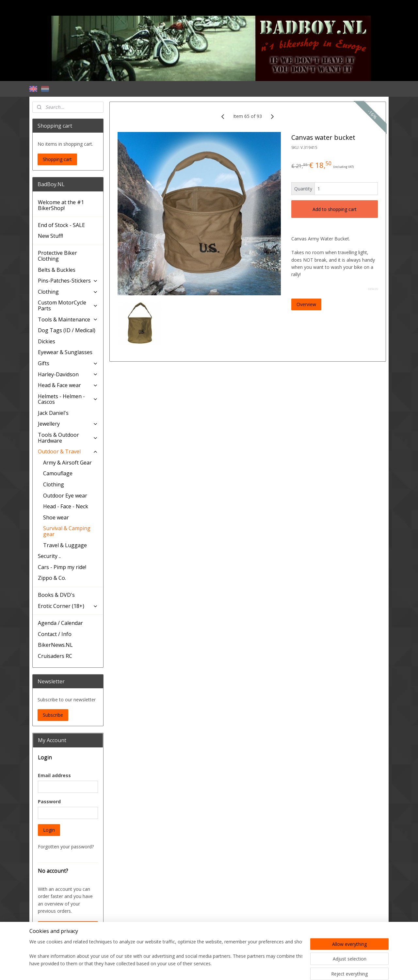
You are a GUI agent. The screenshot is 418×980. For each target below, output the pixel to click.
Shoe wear (56, 517)
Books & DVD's (56, 595)
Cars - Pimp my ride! (62, 567)
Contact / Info (55, 634)
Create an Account (63, 927)
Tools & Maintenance (68, 319)
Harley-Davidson (68, 374)
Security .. (49, 556)
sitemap (181, 968)
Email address (54, 775)
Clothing (68, 292)
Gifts (68, 363)
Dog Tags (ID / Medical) (67, 330)
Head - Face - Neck (66, 506)
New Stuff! (50, 236)
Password (49, 801)
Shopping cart (57, 159)
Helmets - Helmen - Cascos (68, 399)
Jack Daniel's (53, 413)
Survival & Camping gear (67, 531)
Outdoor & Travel (68, 451)
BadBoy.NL (48, 946)
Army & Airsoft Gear (67, 463)
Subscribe (53, 715)
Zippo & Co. (52, 578)
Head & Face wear (68, 385)
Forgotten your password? (66, 847)
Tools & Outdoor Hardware (68, 438)
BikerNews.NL (55, 645)
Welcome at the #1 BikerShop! (61, 205)
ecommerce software (220, 968)
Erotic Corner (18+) (68, 606)
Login (49, 830)
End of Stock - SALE (61, 225)
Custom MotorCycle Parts (68, 305)
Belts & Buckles (57, 270)
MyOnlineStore (278, 968)
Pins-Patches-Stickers (68, 281)
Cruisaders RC (55, 656)
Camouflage (58, 473)
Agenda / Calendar (60, 623)
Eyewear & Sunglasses (65, 352)
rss (194, 968)
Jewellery (68, 424)
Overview (306, 304)
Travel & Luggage (65, 545)
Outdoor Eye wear (65, 496)
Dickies (47, 341)
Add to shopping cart (335, 209)
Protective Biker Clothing (57, 256)
